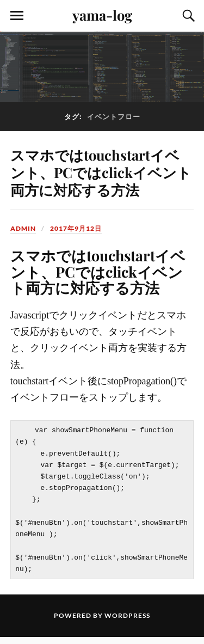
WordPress (127, 622)
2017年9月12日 (76, 228)
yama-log (102, 15)
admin (23, 228)
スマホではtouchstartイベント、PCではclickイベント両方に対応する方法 (101, 172)
